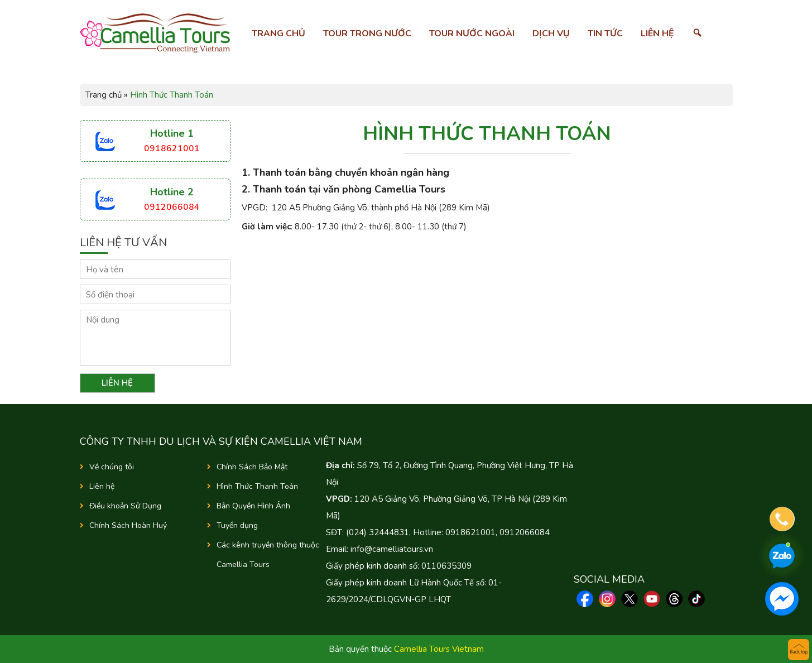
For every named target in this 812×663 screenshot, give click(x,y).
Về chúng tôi (112, 467)
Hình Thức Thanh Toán (257, 486)
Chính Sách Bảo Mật (252, 467)
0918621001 (172, 148)
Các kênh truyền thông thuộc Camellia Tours (268, 555)
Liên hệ (657, 33)
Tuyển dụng (237, 525)
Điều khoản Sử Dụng (125, 506)
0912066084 (172, 207)
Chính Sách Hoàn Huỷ (128, 525)
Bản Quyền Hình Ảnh (253, 506)
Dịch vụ (551, 33)
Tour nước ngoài (472, 33)
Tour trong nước (367, 33)
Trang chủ (278, 33)
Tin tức (605, 33)
